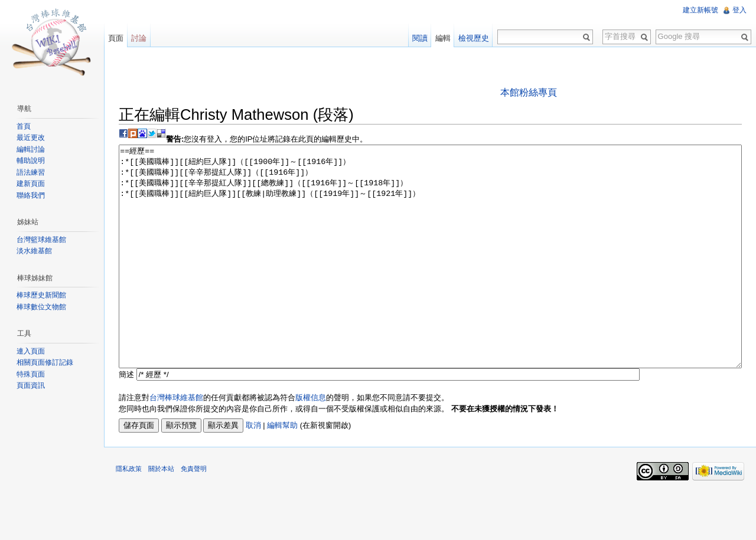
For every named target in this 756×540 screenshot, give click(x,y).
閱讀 (420, 38)
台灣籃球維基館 (41, 240)
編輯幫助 (282, 469)
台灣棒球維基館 (176, 442)
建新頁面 (31, 184)
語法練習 (31, 172)
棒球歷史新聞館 (41, 295)
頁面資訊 (31, 385)
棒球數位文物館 (41, 307)
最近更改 (31, 138)
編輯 (443, 38)
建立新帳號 (700, 10)
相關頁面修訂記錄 (45, 362)
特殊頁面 (31, 374)
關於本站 (161, 513)
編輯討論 (31, 149)
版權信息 (311, 442)
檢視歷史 (474, 38)
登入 (739, 10)
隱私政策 (129, 513)
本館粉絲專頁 (529, 92)
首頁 (24, 126)
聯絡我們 (31, 195)
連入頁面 (31, 351)
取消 (253, 469)
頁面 (116, 38)
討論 (139, 38)
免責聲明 (194, 513)
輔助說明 (31, 161)
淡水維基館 (34, 251)
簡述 (126, 419)
